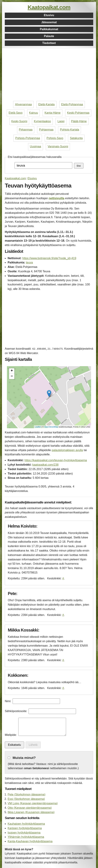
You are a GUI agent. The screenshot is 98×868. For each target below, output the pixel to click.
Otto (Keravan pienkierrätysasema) (30, 808)
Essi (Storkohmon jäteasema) (26, 799)
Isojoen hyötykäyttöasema (24, 833)
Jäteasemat (49, 22)
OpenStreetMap (51, 427)
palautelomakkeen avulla (67, 450)
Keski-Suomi (19, 121)
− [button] (12, 376)
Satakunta (76, 138)
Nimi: (8, 701)
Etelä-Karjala (47, 104)
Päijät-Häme (79, 121)
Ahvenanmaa (23, 104)
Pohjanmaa (46, 130)
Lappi (61, 121)
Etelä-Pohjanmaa (72, 104)
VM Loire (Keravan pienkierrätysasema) (33, 803)
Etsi (79, 166)
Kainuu (34, 113)
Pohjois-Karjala (70, 130)
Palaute (49, 36)
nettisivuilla (56, 198)
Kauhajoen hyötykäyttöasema (26, 824)
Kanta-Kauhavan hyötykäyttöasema (30, 841)
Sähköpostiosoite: (16, 711)
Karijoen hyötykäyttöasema (25, 828)
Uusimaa (35, 146)
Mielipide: (11, 735)
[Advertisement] (49, 75)
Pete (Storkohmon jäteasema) (27, 794)
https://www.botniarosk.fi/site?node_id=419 (49, 258)
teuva (29, 262)
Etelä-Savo (16, 113)
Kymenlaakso (42, 121)
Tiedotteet (49, 43)
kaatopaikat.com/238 (45, 465)
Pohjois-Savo (55, 138)
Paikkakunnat (49, 29)
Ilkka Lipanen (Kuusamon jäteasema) (31, 812)
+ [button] (12, 371)
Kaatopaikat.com (49, 7)
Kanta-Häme (53, 113)
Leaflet (38, 427)
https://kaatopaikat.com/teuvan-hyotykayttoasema (56, 460)
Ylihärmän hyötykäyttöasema (26, 837)
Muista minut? (24, 758)
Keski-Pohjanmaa (78, 113)
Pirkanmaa (26, 130)
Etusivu (49, 15)
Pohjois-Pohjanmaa (28, 138)
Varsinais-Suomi (58, 146)
